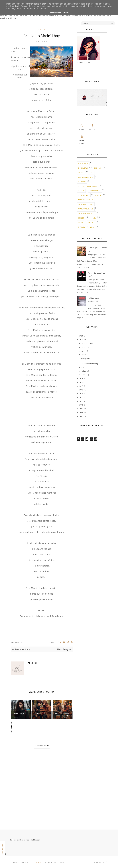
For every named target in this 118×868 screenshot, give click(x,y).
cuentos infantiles (86, 177)
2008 (81, 412)
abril (83, 355)
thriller (81, 227)
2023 (81, 378)
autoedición (83, 163)
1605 (37, 714)
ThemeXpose (38, 862)
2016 (81, 394)
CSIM (91, 173)
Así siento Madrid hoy (90, 363)
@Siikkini (82, 127)
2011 (81, 401)
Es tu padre (86, 358)
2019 (81, 386)
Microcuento (95, 191)
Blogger (36, 840)
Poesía (42, 29)
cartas (81, 173)
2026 (81, 336)
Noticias (99, 195)
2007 (81, 416)
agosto (84, 347)
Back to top (101, 862)
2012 (81, 397)
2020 (81, 382)
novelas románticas (86, 213)
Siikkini (32, 663)
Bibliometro (83, 168)
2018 (81, 390)
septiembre (86, 343)
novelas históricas (86, 200)
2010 (81, 405)
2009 (81, 409)
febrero (85, 371)
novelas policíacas (86, 209)
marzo (84, 367)
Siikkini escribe (82, 139)
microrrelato (84, 195)
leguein (81, 191)
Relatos (91, 222)
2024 (81, 340)
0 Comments (17, 642)
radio (80, 222)
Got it (66, 12)
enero (84, 375)
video (92, 227)
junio (84, 351)
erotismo (82, 182)
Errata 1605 (61, 714)
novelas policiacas (86, 204)
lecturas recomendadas (88, 186)
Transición (19, 714)
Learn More (56, 12)
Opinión (81, 218)
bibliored (98, 168)
